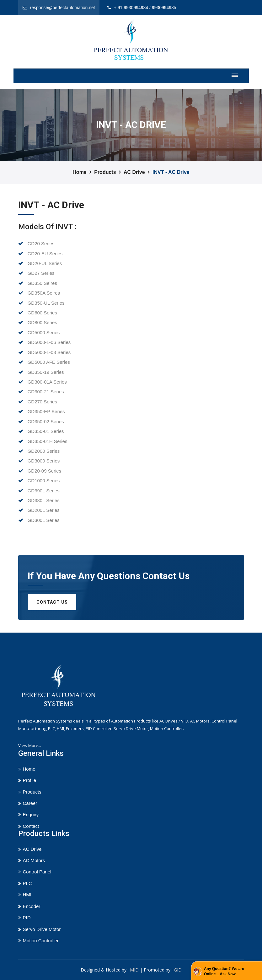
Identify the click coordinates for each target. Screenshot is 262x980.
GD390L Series (39, 491)
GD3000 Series (39, 461)
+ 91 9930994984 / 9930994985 (145, 8)
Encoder (32, 906)
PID (27, 918)
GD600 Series (38, 313)
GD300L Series (39, 520)
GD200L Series (39, 510)
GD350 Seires (38, 283)
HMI (27, 895)
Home (79, 172)
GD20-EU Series (40, 254)
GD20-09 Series (40, 471)
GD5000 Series (39, 332)
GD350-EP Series (42, 411)
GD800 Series (38, 322)
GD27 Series (36, 273)
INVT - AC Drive (171, 172)
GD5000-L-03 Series (45, 352)
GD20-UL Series (40, 263)
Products (105, 172)
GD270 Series (38, 402)
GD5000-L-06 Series (45, 342)
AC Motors (34, 860)
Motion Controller (41, 941)
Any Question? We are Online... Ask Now (224, 971)
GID (178, 970)
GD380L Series (39, 500)
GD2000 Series (39, 451)
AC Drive (134, 172)
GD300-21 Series (41, 392)
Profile (30, 780)
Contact (31, 826)
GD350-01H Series (43, 441)
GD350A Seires (39, 293)
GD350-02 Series (41, 421)
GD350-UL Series (41, 303)
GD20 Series (36, 244)
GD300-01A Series (43, 382)
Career (30, 803)
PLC (27, 883)
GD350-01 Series (41, 431)
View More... (30, 745)
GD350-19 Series (41, 372)
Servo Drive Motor (42, 929)
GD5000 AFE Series (44, 362)
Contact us (52, 602)
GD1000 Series (39, 481)
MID (134, 970)
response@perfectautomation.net (63, 8)
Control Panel (37, 872)
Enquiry (31, 814)
